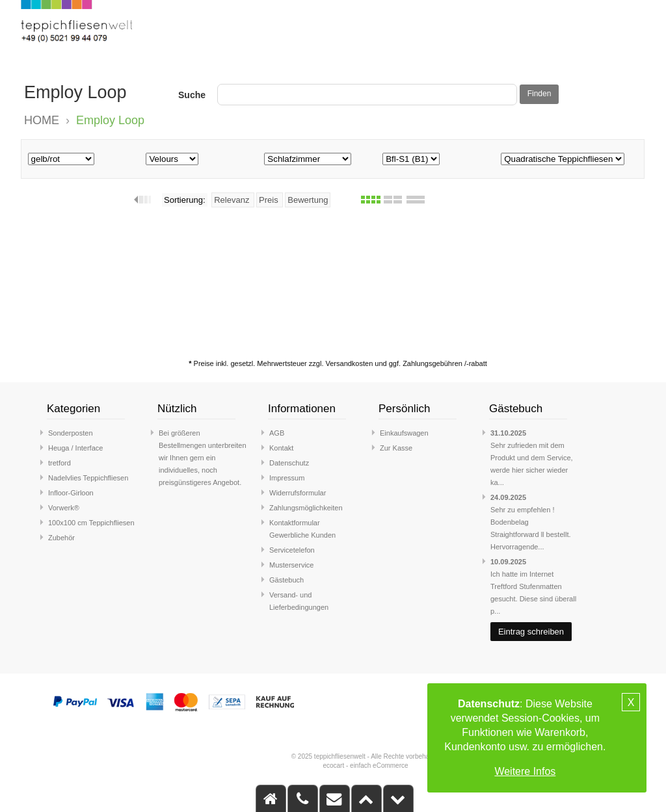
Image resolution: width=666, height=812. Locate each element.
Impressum (287, 478)
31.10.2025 (508, 433)
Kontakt (281, 448)
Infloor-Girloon (71, 493)
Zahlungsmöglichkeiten (306, 508)
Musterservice (291, 565)
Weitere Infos (525, 771)
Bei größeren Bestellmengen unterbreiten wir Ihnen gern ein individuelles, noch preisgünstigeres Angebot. (203, 458)
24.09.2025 (508, 497)
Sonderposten (71, 433)
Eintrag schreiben (531, 632)
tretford (60, 463)
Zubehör (61, 538)
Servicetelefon (292, 550)
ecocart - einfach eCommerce (365, 766)
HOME (42, 120)
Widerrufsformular (298, 493)
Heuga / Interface (75, 448)
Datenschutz (289, 463)
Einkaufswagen (404, 433)
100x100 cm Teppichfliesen (91, 523)
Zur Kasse (396, 448)
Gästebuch (286, 580)
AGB (277, 433)
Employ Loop (110, 120)
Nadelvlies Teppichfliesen (88, 478)
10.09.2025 (508, 562)
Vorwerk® (64, 508)
